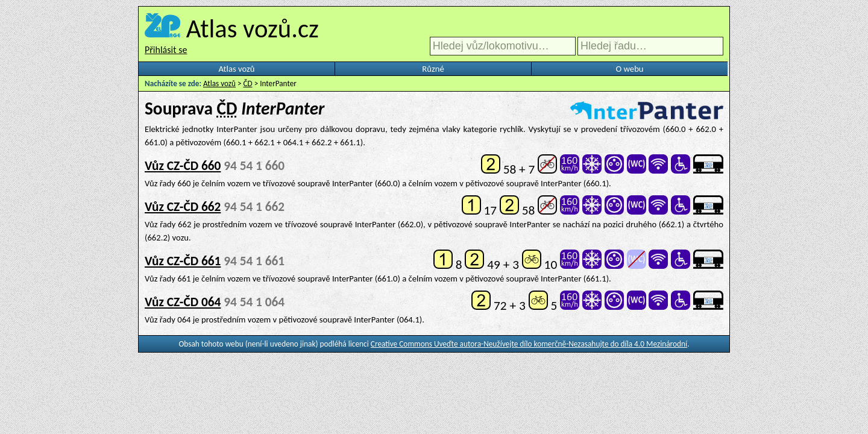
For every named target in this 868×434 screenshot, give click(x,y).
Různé (433, 69)
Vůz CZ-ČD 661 (183, 261)
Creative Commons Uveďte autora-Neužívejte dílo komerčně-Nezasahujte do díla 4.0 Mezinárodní (529, 344)
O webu (629, 69)
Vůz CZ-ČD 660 (183, 166)
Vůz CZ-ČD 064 (183, 302)
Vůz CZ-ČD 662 (183, 207)
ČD (248, 83)
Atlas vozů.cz (253, 28)
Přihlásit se (166, 50)
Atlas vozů (237, 69)
